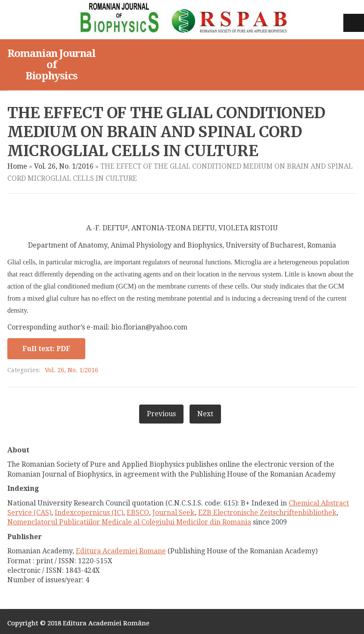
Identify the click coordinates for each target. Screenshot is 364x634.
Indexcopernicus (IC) (89, 513)
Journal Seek (174, 513)
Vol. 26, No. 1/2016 (64, 166)
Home (17, 166)
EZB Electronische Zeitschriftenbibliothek (267, 513)
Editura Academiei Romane (121, 551)
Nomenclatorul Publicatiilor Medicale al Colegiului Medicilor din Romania (129, 522)
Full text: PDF (46, 349)
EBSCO (138, 513)
